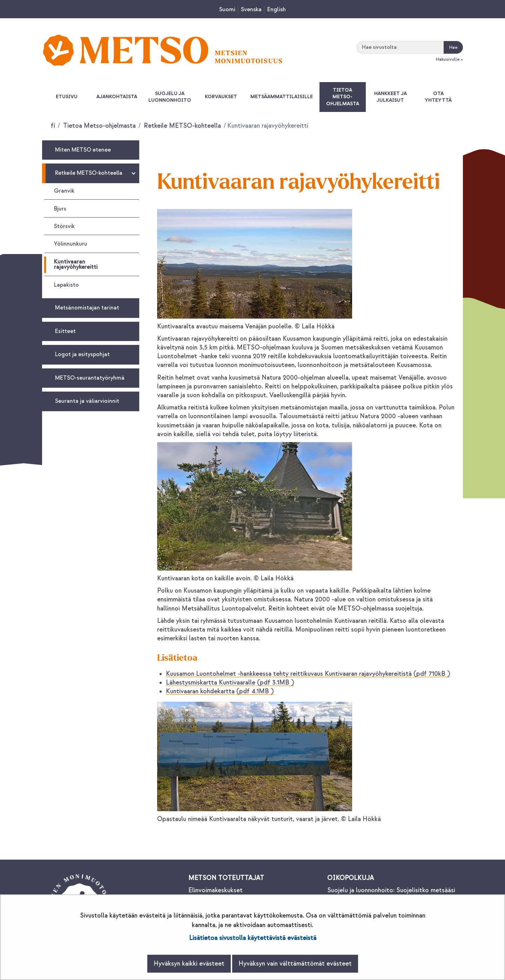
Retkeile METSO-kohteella (181, 126)
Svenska (251, 9)
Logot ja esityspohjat (82, 354)
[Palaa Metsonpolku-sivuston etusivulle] (163, 50)
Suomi (227, 9)
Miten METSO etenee (83, 150)
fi (53, 126)
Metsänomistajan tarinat (87, 308)
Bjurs (60, 209)
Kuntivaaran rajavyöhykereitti (76, 265)
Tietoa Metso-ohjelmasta (99, 126)
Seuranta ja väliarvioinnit (87, 401)
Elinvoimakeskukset (216, 890)
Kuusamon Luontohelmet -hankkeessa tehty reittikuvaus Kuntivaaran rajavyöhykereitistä (308, 674)
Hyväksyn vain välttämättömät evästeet (295, 964)
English (276, 9)
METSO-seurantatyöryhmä (90, 378)
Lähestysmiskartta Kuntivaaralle (230, 683)
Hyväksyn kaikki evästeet (189, 964)
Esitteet (65, 331)
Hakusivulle (448, 59)
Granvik (64, 191)
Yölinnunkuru (71, 244)
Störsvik (64, 226)
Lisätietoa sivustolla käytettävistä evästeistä (253, 938)
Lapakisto (66, 285)
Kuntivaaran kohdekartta (220, 691)
